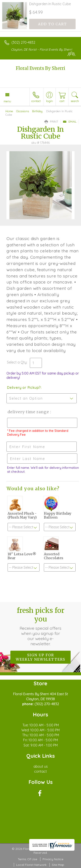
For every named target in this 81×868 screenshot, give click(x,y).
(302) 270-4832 (23, 42)
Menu (7, 101)
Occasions (23, 111)
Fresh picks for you (41, 626)
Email (70, 122)
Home (9, 111)
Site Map (58, 865)
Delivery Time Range (28, 412)
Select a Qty (17, 362)
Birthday (37, 111)
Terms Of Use (27, 859)
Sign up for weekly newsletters (40, 657)
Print (51, 122)
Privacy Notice (53, 859)
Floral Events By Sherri (40, 68)
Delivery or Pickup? (24, 388)
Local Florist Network (31, 865)
